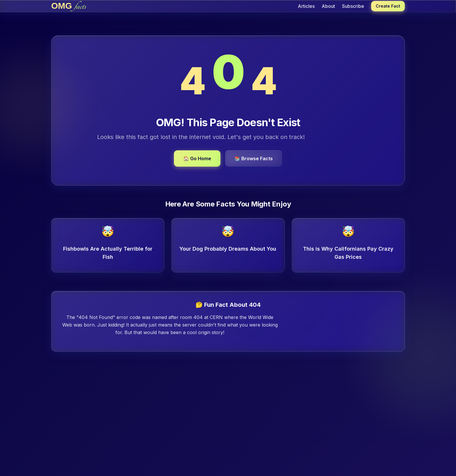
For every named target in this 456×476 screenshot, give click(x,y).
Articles (306, 6)
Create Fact (388, 6)
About (328, 6)
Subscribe (353, 6)
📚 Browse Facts (254, 158)
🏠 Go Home (197, 158)
